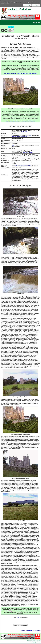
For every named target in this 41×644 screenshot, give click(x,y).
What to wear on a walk (13, 121)
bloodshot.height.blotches (19, 137)
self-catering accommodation (23, 166)
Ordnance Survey (28, 153)
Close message (27, 5)
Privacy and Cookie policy (34, 641)
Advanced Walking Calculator (10, 611)
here (29, 135)
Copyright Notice (36, 642)
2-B (13, 145)
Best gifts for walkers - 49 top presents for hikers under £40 (20, 74)
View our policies (36, 5)
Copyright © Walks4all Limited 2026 (30, 630)
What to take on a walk (28, 121)
